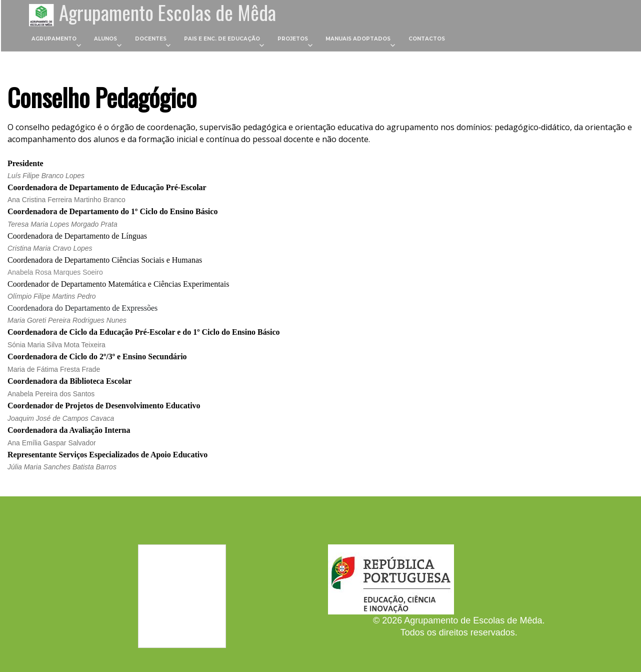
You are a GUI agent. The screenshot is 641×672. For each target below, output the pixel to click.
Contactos (427, 39)
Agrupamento (54, 39)
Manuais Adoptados (358, 39)
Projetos (293, 39)
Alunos (105, 39)
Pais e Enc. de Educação (222, 39)
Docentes (151, 39)
